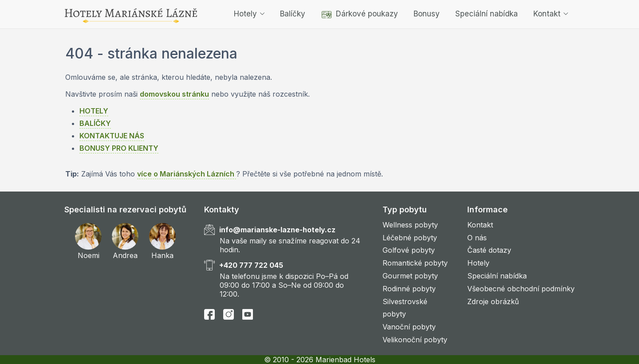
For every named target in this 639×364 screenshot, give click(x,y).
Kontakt (551, 14)
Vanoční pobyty (409, 327)
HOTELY (94, 111)
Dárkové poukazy (359, 14)
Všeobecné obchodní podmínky (521, 289)
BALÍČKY (95, 123)
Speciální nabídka (487, 14)
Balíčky (293, 14)
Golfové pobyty (409, 250)
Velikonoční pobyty (415, 340)
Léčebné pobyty (410, 238)
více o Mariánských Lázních (187, 174)
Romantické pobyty (415, 263)
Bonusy (427, 14)
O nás (477, 238)
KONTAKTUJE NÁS (112, 136)
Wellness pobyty (410, 225)
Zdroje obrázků (493, 301)
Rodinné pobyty (409, 289)
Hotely (249, 14)
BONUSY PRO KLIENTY (119, 148)
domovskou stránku (174, 94)
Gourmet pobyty (410, 276)
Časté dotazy (489, 250)
